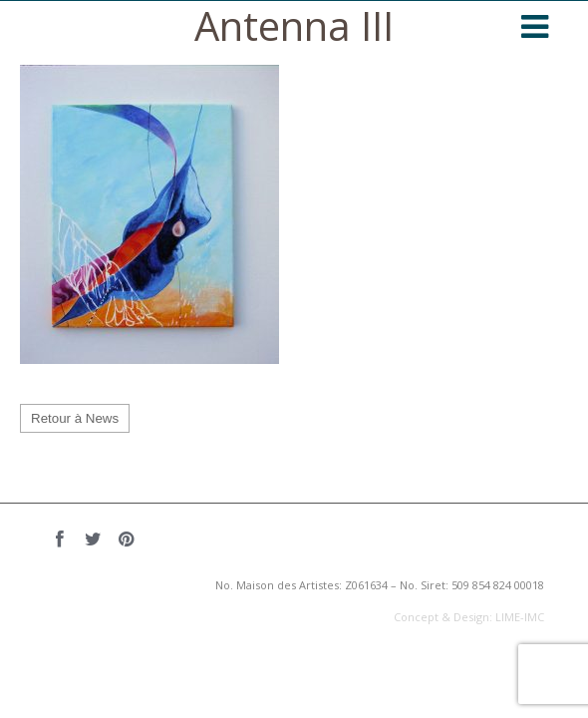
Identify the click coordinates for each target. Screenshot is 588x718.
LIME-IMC (520, 617)
